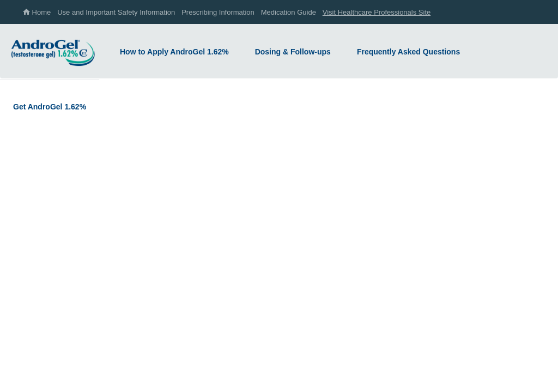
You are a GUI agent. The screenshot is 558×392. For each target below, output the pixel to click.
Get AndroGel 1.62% (50, 107)
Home (37, 12)
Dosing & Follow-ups (293, 52)
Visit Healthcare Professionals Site (377, 12)
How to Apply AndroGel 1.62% (174, 52)
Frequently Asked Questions (408, 52)
